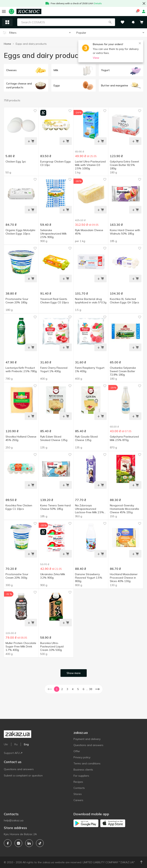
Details (98, 3)
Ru (16, 744)
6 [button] (83, 689)
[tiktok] (40, 843)
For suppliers (81, 776)
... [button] (87, 689)
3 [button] (67, 689)
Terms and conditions (87, 763)
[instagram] (18, 843)
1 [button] (57, 689)
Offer (77, 751)
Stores (78, 794)
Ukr (6, 744)
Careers (78, 800)
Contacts (79, 788)
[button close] (144, 3)
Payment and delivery (87, 739)
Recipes (78, 782)
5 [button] (78, 689)
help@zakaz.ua (14, 820)
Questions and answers (19, 769)
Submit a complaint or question (23, 775)
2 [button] (62, 689)
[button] (110, 22)
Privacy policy (82, 757)
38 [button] (91, 689)
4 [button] (73, 689)
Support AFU (13, 753)
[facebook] (8, 843)
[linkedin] (29, 843)
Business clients (83, 770)
